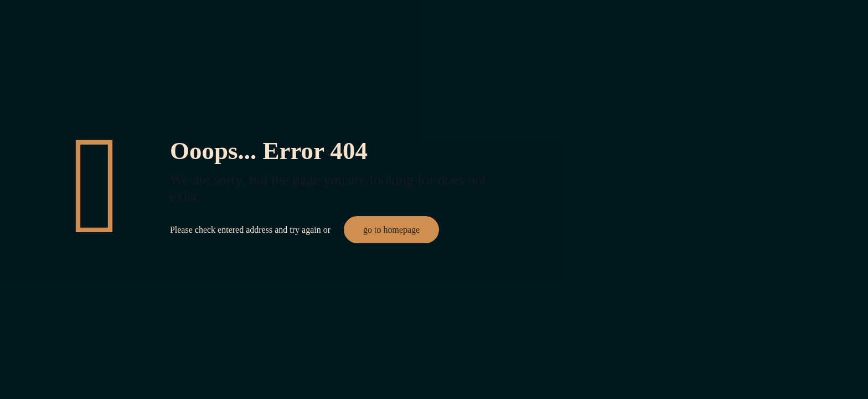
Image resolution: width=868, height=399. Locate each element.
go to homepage (391, 230)
